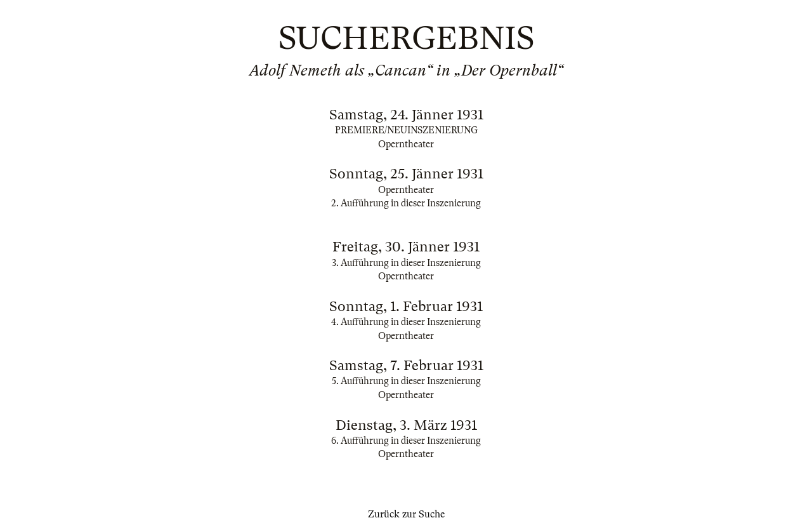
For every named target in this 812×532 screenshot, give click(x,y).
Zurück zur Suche (406, 514)
